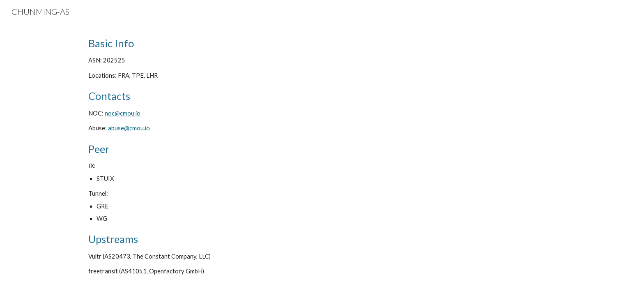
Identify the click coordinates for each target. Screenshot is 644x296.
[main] (322, 156)
